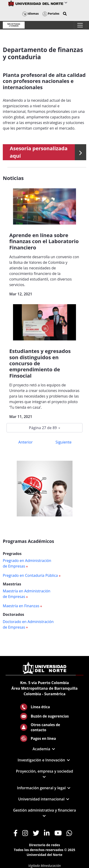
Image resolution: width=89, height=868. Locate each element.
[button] (65, 14)
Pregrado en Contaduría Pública (32, 575)
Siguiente (64, 442)
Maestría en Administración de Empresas (27, 594)
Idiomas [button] (31, 14)
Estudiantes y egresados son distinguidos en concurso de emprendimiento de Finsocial (40, 363)
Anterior (25, 442)
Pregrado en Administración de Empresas (27, 563)
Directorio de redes (45, 845)
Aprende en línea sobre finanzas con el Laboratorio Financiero (44, 241)
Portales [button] (51, 14)
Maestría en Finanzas (22, 606)
